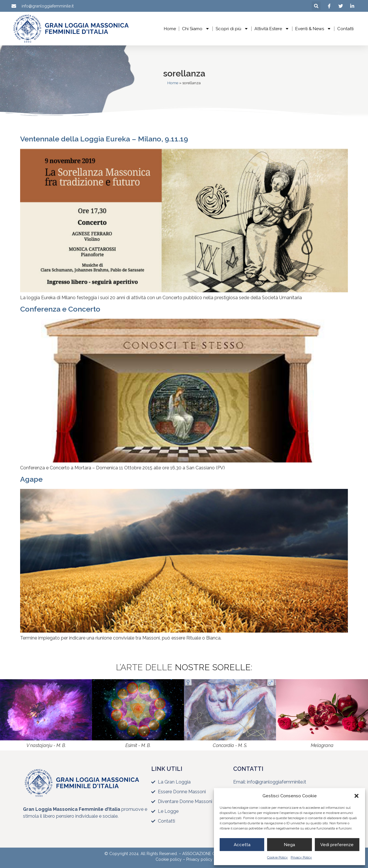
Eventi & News (313, 29)
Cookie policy (169, 859)
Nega (289, 845)
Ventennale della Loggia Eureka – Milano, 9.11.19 (104, 139)
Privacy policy (199, 859)
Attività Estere (272, 29)
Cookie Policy (277, 857)
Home (170, 29)
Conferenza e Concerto (60, 309)
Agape (31, 479)
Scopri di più (232, 29)
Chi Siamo (196, 29)
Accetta (242, 845)
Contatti (345, 29)
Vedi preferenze (337, 845)
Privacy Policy (301, 857)
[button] (356, 796)
